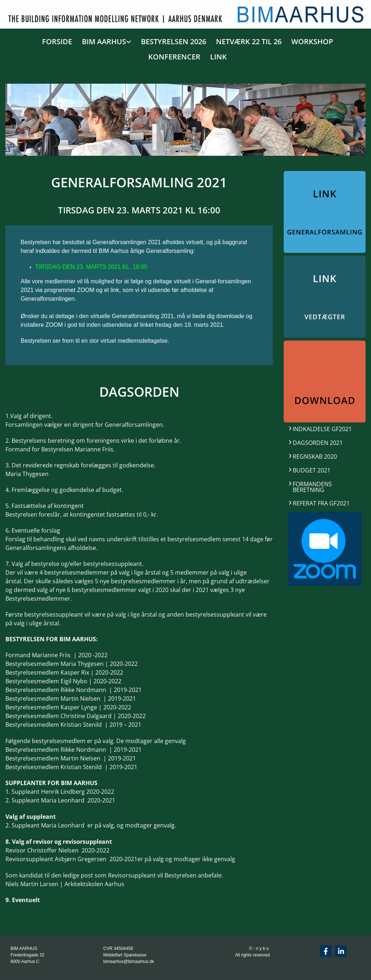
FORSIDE (57, 41)
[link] (105, 40)
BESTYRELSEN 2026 (174, 41)
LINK (218, 57)
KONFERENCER (174, 57)
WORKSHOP (312, 41)
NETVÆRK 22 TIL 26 (249, 41)
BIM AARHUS (104, 41)
